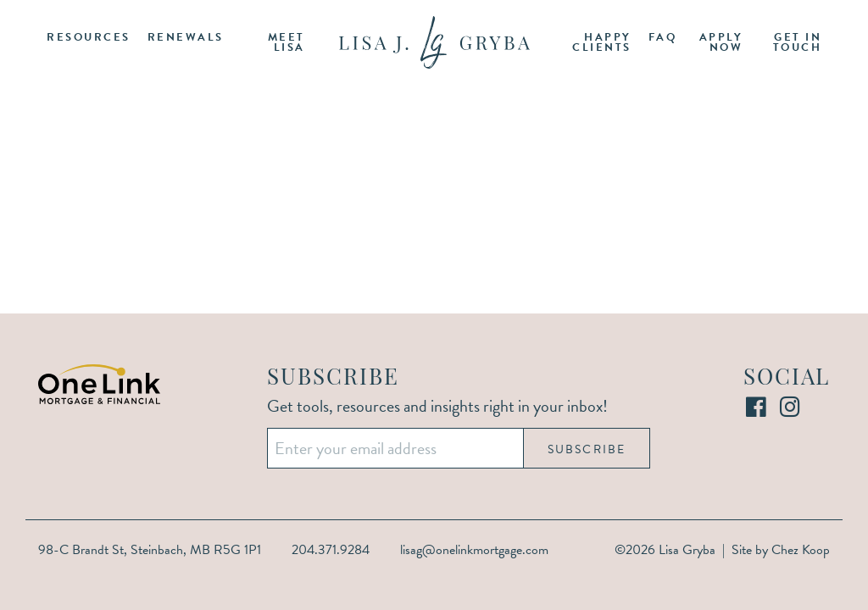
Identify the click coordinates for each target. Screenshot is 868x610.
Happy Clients (602, 43)
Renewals (186, 37)
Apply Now (721, 43)
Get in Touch (798, 43)
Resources (89, 37)
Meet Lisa (287, 43)
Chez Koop (801, 550)
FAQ (663, 37)
